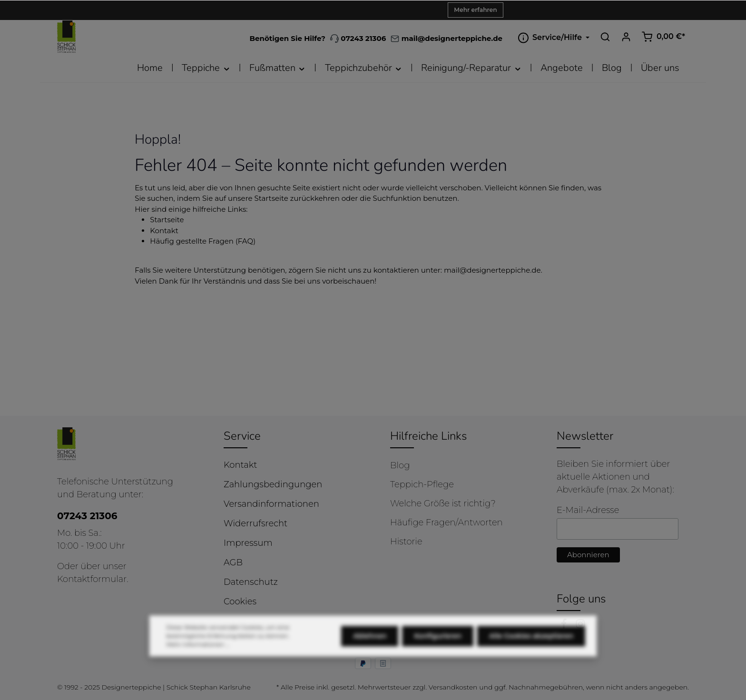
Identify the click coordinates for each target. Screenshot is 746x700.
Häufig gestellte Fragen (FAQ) (203, 241)
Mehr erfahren (475, 10)
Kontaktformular (92, 579)
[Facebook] (565, 626)
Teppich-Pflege (422, 484)
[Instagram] (580, 626)
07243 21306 (358, 38)
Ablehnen (370, 648)
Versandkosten (453, 687)
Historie (406, 542)
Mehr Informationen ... (198, 656)
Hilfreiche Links (428, 436)
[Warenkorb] (663, 37)
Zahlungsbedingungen (273, 484)
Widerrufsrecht (255, 523)
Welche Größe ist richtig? (443, 503)
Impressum (248, 543)
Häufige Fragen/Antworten (447, 523)
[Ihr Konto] (626, 37)
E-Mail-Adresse (588, 510)
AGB (233, 562)
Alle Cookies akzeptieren (531, 648)
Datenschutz (251, 582)
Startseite (167, 220)
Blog (400, 465)
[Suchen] (605, 37)
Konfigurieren (438, 648)
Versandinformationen (271, 504)
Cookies (240, 601)
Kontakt (164, 231)
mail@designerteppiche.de (492, 270)
